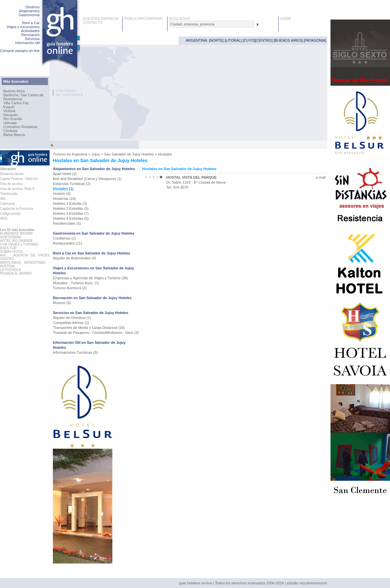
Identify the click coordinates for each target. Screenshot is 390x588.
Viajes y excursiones (23, 27)
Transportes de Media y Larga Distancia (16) (89, 328)
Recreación (30, 35)
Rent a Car (31, 23)
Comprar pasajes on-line (20, 51)
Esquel (9, 107)
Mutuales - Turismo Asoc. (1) (76, 283)
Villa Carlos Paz (16, 103)
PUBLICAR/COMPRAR (143, 19)
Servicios (32, 39)
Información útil (27, 43)
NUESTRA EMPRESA (101, 19)
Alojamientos (29, 11)
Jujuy (96, 154)
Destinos (33, 7)
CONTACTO (93, 23)
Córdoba (10, 131)
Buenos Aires (14, 91)
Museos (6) (62, 303)
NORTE (216, 40)
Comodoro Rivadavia (20, 127)
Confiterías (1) (64, 238)
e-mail (321, 177)
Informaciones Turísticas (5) (75, 352)
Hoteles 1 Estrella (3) (70, 204)
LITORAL (233, 40)
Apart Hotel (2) (65, 174)
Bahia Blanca (14, 135)
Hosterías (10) (64, 199)
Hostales (165, 154)
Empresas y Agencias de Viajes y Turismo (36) (90, 278)
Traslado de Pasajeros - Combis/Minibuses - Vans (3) (96, 333)
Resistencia (13, 99)
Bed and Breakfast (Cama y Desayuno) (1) (87, 179)
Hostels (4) (62, 194)
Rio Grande (13, 119)
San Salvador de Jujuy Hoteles (129, 154)
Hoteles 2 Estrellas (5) (71, 208)
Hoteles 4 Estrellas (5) (71, 218)
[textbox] (212, 24)
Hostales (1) (63, 189)
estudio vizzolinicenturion (307, 583)
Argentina (79, 154)
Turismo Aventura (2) (70, 288)
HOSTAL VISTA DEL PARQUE (192, 177)
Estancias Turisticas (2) (72, 184)
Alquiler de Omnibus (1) (72, 318)
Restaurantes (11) (67, 243)
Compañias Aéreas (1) (71, 323)
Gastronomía (29, 15)
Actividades (30, 31)
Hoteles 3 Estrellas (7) (71, 213)
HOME (286, 19)
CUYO (249, 40)
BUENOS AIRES (288, 40)
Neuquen (11, 115)
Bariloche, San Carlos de (23, 95)
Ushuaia (10, 123)
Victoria (9, 111)
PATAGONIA (315, 40)
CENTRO (264, 40)
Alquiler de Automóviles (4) (75, 258)
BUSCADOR (179, 19)
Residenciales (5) (67, 223)
